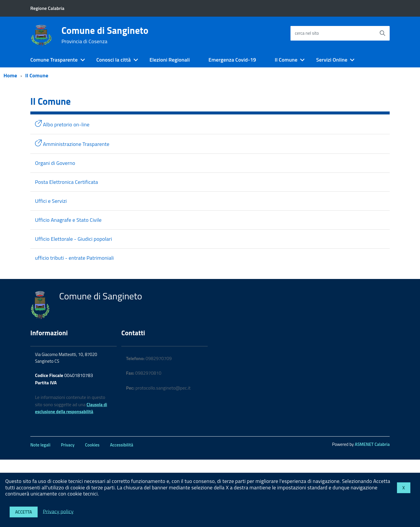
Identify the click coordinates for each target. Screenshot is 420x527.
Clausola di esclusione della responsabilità (71, 408)
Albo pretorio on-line (62, 124)
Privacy (68, 445)
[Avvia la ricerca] (382, 33)
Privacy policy (58, 511)
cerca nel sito (307, 33)
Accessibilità (121, 445)
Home (10, 75)
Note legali (40, 445)
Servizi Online (332, 60)
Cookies (92, 445)
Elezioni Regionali (169, 60)
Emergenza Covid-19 (232, 60)
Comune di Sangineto (105, 35)
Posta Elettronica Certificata (66, 182)
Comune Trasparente (54, 60)
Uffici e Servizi (51, 201)
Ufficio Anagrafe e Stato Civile (68, 220)
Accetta (24, 512)
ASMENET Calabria (372, 444)
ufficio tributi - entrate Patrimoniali (74, 258)
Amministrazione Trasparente (72, 144)
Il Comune (286, 60)
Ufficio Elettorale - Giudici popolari (73, 239)
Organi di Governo (55, 163)
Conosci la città (113, 60)
